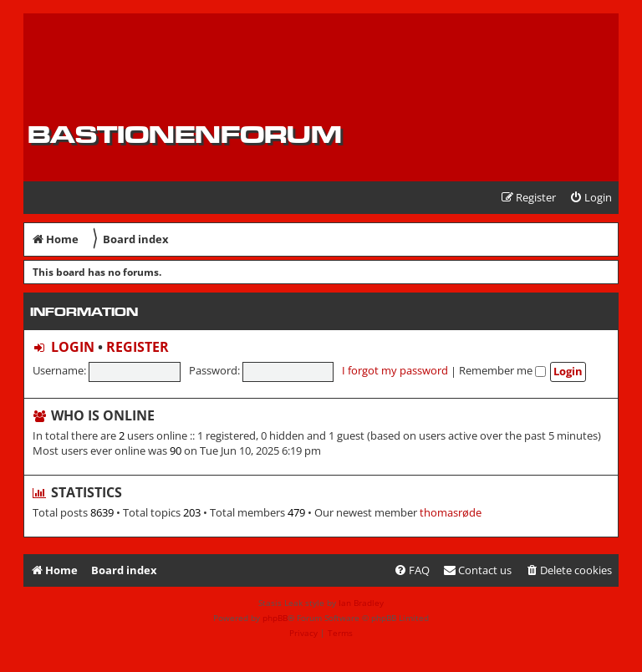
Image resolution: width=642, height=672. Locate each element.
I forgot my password (395, 370)
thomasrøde (451, 513)
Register (138, 347)
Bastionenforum (185, 134)
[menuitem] (591, 198)
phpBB (275, 618)
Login (73, 347)
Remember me (502, 370)
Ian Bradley (361, 603)
